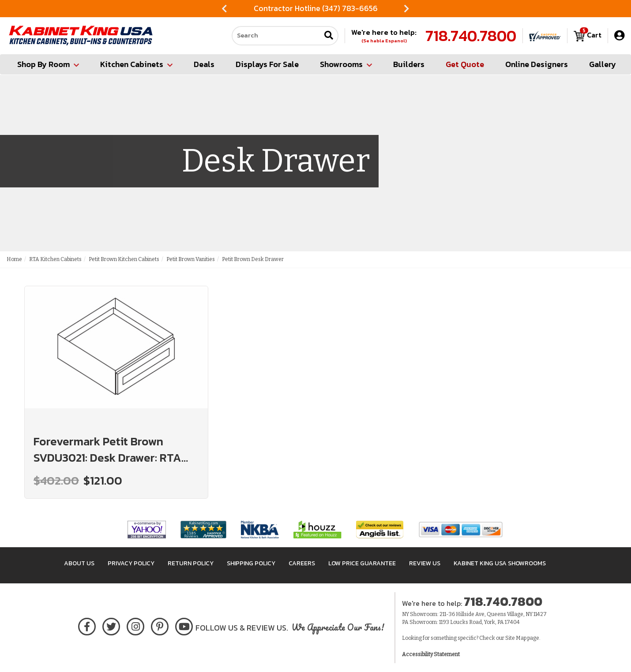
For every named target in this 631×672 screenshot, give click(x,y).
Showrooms (346, 64)
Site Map (516, 638)
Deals (204, 64)
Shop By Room (48, 64)
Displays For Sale (267, 64)
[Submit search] (329, 36)
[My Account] (619, 35)
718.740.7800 (471, 36)
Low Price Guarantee (362, 563)
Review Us (425, 563)
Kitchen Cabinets (136, 64)
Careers (302, 563)
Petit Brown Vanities (191, 259)
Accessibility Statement (431, 654)
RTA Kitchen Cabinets (55, 259)
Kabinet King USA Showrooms (500, 563)
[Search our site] (276, 36)
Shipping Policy (251, 563)
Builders (409, 64)
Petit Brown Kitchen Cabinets (124, 259)
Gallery (603, 64)
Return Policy (191, 563)
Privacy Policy (131, 563)
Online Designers (537, 64)
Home (14, 259)
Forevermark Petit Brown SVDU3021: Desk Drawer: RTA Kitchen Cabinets (107, 449)
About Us (79, 563)
